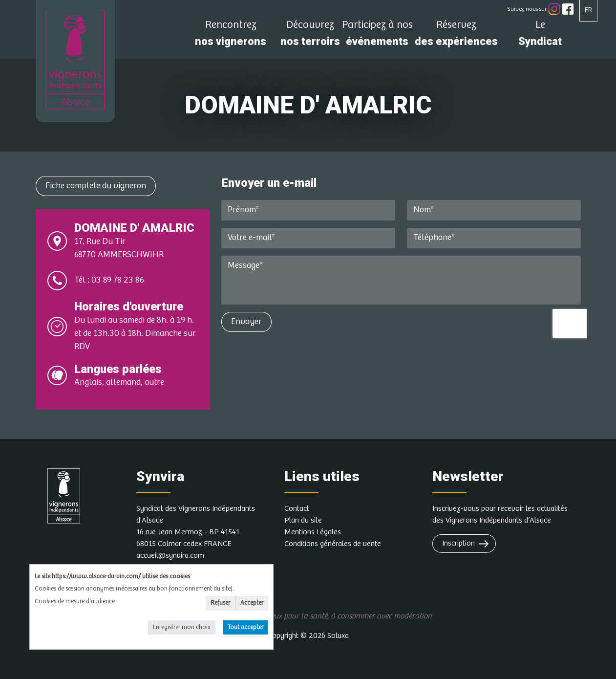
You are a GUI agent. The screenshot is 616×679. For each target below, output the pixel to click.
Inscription (458, 543)
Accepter (252, 603)
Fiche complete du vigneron (96, 186)
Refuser (220, 603)
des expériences (456, 36)
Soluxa (338, 636)
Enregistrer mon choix (182, 627)
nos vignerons (231, 36)
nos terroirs (310, 36)
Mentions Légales (313, 532)
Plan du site (303, 520)
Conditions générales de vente (333, 544)
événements (377, 36)
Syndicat (540, 36)
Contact (297, 509)
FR (588, 10)
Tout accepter (245, 627)
